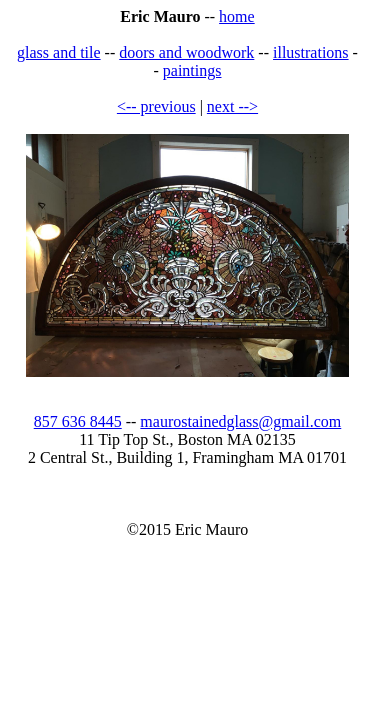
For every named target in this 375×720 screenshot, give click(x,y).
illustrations (311, 52)
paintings (192, 70)
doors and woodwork (186, 52)
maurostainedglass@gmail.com (240, 421)
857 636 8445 (78, 421)
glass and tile (59, 52)
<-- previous (156, 106)
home (237, 16)
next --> (232, 106)
